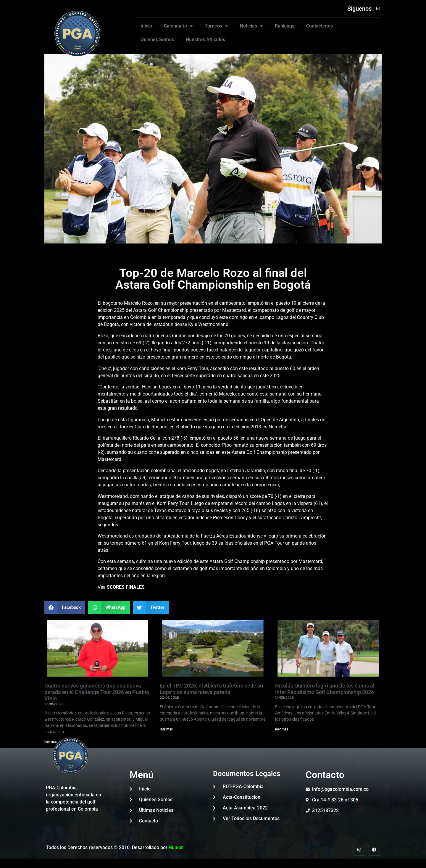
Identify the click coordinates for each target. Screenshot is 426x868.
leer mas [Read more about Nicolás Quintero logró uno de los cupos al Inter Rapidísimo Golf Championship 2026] (282, 729)
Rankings (285, 26)
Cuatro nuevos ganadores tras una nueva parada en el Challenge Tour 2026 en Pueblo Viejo (97, 692)
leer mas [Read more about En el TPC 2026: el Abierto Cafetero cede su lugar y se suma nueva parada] (166, 729)
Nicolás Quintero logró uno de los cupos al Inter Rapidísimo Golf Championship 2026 (325, 689)
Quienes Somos (157, 39)
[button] (65, 608)
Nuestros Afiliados (205, 39)
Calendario (178, 26)
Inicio (146, 26)
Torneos (216, 26)
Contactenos (319, 26)
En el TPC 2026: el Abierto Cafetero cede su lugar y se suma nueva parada (211, 689)
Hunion (176, 847)
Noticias (251, 26)
